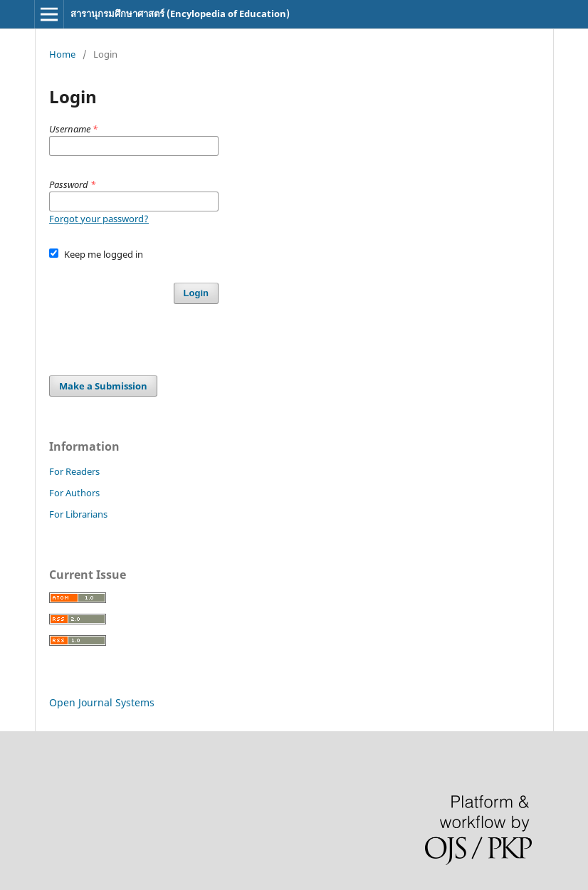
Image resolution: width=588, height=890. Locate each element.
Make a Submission (103, 386)
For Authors (74, 493)
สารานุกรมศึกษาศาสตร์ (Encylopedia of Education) (180, 14)
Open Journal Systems (102, 702)
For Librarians (78, 514)
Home (62, 54)
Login (196, 293)
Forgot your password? (99, 219)
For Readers (74, 471)
